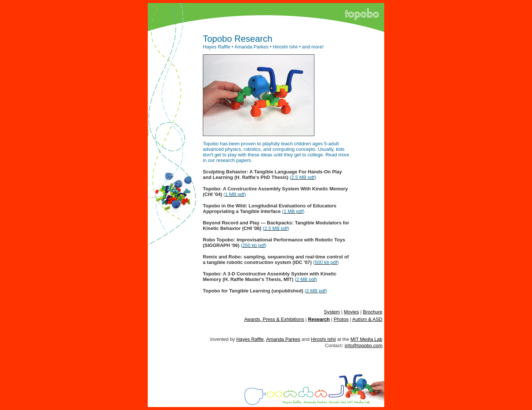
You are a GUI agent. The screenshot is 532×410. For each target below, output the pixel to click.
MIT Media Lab (366, 339)
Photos (341, 319)
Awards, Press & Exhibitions (274, 319)
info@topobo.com (364, 345)
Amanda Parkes (283, 339)
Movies (351, 312)
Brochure (373, 312)
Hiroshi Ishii (323, 339)
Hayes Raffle (250, 339)
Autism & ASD (367, 319)
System (332, 312)
